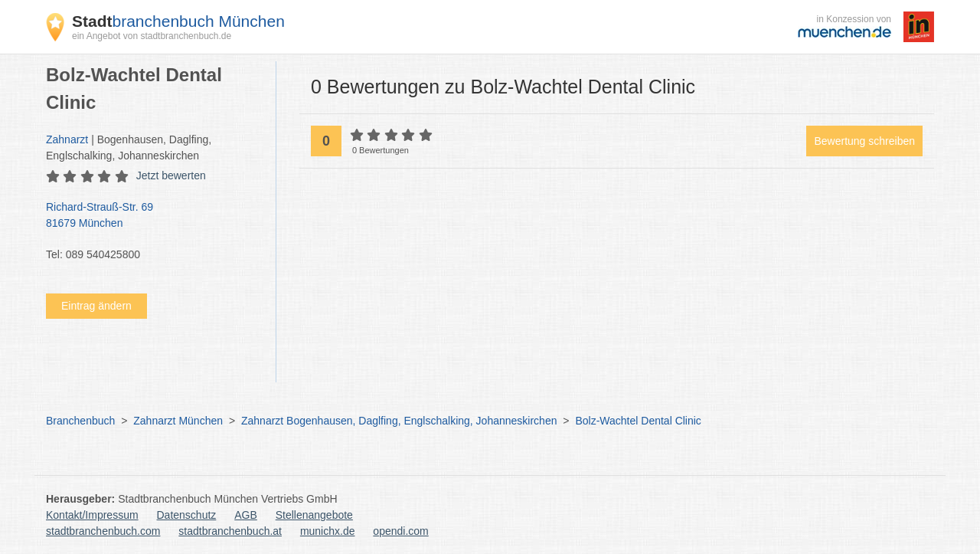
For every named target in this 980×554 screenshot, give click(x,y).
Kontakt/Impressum (92, 515)
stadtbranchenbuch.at (230, 531)
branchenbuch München (178, 21)
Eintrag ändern (96, 306)
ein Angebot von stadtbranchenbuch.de (152, 36)
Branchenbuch (80, 421)
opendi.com (400, 531)
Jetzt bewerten (171, 175)
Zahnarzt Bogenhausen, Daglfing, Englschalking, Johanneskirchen (399, 421)
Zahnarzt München (178, 421)
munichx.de (328, 531)
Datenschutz (187, 515)
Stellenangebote (314, 515)
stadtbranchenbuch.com (103, 531)
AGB (246, 515)
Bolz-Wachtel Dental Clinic (638, 421)
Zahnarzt (67, 139)
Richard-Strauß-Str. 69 (153, 216)
